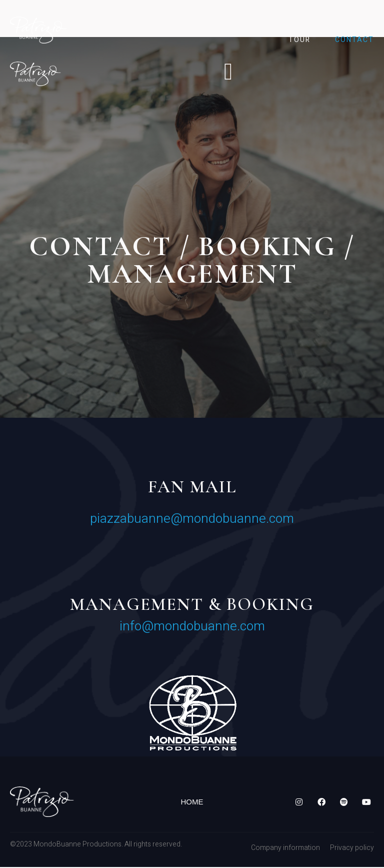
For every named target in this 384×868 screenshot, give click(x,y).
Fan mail (192, 488)
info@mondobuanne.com (192, 628)
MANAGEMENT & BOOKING (192, 606)
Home (136, 20)
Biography (195, 20)
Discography (272, 20)
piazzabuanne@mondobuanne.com (192, 520)
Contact (354, 40)
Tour (299, 40)
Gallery (343, 20)
